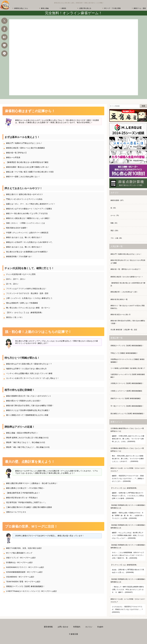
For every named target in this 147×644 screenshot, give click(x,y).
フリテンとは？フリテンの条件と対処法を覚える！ (26, 289)
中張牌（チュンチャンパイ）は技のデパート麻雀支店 (27, 233)
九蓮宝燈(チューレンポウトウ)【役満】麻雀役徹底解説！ (128, 376)
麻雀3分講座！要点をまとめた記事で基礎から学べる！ (28, 167)
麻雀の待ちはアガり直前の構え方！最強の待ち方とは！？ (29, 364)
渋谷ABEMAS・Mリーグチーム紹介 (20, 577)
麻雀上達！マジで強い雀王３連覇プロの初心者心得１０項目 (30, 172)
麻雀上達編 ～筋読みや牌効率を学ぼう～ (22, 433)
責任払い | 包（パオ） (15, 317)
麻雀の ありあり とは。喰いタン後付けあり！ (24, 237)
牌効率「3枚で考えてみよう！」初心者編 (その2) (26, 442)
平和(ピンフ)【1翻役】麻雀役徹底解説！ (124, 353)
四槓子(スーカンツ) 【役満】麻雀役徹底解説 (126, 398)
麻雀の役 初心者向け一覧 (119, 299)
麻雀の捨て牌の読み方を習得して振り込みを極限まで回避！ (30, 406)
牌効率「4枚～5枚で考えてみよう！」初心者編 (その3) (28, 447)
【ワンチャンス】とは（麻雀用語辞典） (128, 494)
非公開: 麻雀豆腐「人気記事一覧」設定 (124, 330)
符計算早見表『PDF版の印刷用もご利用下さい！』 (26, 502)
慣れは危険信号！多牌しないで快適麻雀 (22, 303)
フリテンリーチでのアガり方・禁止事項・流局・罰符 (27, 293)
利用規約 (77, 627)
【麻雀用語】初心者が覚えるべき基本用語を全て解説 (27, 162)
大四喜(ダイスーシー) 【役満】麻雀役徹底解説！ (127, 383)
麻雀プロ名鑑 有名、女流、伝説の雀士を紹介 (24, 548)
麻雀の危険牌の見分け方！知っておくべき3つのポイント (29, 396)
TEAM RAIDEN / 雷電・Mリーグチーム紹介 (23, 582)
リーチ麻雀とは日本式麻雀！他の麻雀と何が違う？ (128, 368)
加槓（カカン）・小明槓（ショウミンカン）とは (26, 223)
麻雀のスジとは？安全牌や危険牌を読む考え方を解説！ (28, 410)
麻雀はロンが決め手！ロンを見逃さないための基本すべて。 (30, 242)
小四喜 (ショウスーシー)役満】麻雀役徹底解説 (126, 391)
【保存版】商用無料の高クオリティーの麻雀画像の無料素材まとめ (128, 513)
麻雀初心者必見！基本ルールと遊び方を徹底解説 (26, 148)
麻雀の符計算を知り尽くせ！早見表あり (22, 498)
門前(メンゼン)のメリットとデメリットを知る (24, 199)
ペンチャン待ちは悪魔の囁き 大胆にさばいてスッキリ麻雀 (29, 373)
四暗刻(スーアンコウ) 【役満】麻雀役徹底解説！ (25, 586)
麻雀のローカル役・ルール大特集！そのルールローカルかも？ (128, 476)
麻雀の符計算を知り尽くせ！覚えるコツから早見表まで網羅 (128, 262)
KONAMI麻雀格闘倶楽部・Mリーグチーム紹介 (24, 572)
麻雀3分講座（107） (118, 200)
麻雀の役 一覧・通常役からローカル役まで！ (126, 269)
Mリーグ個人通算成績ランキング (19, 553)
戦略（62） (114, 223)
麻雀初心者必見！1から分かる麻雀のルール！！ (127, 277)
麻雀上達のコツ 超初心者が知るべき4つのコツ (24, 194)
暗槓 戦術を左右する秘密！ (17, 228)
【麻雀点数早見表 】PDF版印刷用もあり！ (23, 493)
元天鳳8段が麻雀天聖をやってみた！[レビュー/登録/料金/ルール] (128, 436)
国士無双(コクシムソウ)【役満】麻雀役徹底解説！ (128, 414)
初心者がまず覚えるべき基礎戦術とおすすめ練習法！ (27, 252)
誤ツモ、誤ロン (12, 284)
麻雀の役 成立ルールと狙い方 (121, 315)
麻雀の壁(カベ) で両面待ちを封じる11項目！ (24, 401)
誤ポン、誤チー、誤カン (16, 279)
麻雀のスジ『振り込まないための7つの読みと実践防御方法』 (128, 307)
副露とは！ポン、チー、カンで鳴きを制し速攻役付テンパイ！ (31, 204)
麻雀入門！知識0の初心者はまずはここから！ (126, 254)
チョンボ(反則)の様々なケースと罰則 (21, 274)
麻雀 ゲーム (74, 57)
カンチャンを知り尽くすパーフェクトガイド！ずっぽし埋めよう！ (33, 378)
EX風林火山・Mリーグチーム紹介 (19, 562)
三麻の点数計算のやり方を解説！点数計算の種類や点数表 (29, 507)
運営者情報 (48, 627)
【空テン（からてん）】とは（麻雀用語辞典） (25, 312)
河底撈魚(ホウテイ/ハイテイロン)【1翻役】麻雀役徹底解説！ (128, 361)
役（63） (114, 208)
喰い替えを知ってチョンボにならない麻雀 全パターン (28, 308)
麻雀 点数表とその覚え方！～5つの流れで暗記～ (25, 488)
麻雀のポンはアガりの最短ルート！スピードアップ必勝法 (29, 209)
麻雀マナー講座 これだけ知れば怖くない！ (23, 177)
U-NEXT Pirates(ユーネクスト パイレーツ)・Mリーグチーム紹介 (32, 591)
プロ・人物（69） (117, 238)
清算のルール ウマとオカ (16, 512)
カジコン (89, 627)
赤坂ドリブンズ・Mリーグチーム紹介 (21, 558)
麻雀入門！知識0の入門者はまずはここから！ (24, 143)
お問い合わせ (63, 627)
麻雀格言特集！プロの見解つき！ (19, 256)
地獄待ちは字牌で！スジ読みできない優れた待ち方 (26, 369)
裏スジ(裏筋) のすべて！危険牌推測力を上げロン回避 (27, 415)
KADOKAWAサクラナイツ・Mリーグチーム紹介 (25, 567)
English (100, 627)
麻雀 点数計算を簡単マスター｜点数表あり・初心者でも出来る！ (32, 483)
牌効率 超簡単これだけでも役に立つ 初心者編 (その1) (27, 438)
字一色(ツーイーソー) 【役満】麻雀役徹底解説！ (127, 406)
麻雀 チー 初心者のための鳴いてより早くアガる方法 (27, 213)
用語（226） (115, 231)
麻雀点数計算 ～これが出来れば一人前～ (124, 292)
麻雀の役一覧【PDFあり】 (17, 153)
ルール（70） (115, 215)
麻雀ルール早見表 (13, 157)
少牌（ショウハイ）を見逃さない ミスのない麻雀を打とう (29, 298)
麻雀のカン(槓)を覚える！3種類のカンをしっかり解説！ (28, 218)
